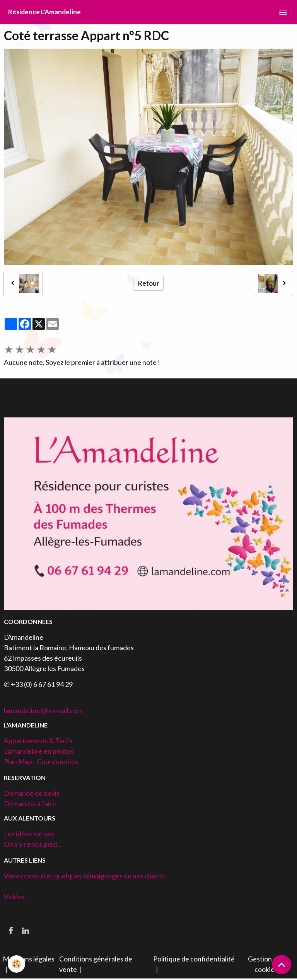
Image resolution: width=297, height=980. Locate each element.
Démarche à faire (30, 804)
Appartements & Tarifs (38, 741)
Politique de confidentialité (194, 959)
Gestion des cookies (266, 964)
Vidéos (14, 897)
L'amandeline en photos (39, 751)
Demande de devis (32, 793)
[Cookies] (16, 964)
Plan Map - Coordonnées (41, 761)
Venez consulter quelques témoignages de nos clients (84, 876)
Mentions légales (29, 959)
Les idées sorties (29, 834)
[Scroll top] (282, 965)
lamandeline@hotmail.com (43, 710)
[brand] (44, 12)
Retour (148, 283)
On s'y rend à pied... (33, 844)
